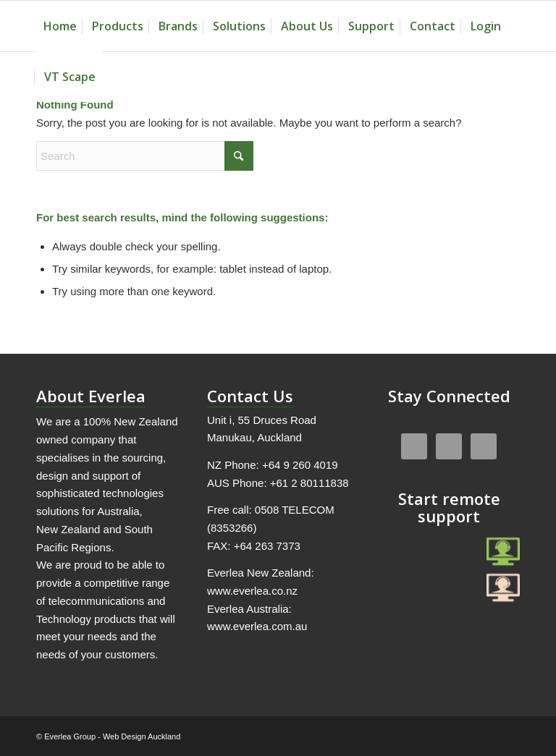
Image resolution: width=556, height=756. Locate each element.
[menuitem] (60, 26)
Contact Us (250, 396)
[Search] (145, 156)
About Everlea (91, 396)
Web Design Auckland (142, 736)
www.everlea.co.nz (252, 591)
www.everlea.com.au (257, 626)
